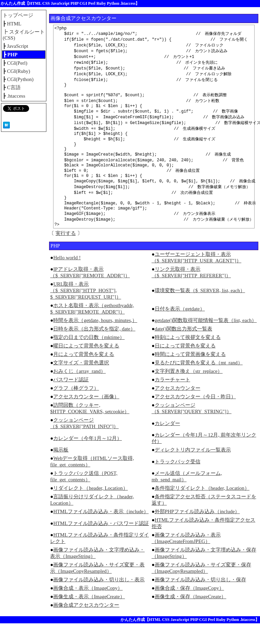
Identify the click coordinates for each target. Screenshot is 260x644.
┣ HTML (12, 24)
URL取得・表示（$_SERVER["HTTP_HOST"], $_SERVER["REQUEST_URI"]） (85, 311)
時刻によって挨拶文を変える (188, 358)
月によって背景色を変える (84, 375)
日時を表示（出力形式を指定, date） (94, 349)
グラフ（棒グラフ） (76, 409)
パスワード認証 (71, 400)
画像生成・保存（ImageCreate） (191, 617)
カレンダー (167, 444)
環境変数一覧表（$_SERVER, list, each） (200, 311)
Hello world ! (67, 278)
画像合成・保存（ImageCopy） (189, 609)
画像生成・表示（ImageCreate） (89, 617)
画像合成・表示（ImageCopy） (88, 609)
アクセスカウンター (178, 409)
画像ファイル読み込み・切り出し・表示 (99, 600)
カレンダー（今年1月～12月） (88, 459)
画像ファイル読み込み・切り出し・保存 (200, 600)
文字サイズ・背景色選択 (81, 383)
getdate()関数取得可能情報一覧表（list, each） (206, 341)
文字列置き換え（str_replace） (189, 392)
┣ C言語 (12, 87)
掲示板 (61, 470)
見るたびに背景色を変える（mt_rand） (199, 383)
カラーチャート (172, 400)
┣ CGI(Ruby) (16, 71)
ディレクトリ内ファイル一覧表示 (193, 470)
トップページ (18, 15)
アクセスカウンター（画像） (86, 417)
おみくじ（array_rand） (79, 392)
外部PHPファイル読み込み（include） (197, 532)
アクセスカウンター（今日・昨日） (195, 417)
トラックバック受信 (178, 482)
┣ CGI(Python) (18, 79)
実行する (66, 254)
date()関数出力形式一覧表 (183, 349)
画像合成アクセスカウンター (86, 626)
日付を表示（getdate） (180, 329)
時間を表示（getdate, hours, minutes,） (95, 341)
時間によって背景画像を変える (190, 375)
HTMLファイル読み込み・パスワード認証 (101, 544)
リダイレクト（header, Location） (90, 509)
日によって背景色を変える (185, 366)
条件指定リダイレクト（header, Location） (202, 509)
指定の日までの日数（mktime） (89, 358)
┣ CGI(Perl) (15, 63)
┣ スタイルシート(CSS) (24, 35)
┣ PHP (10, 55)
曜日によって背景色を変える (86, 366)
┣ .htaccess (14, 96)
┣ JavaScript (15, 46)
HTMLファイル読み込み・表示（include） (101, 532)
